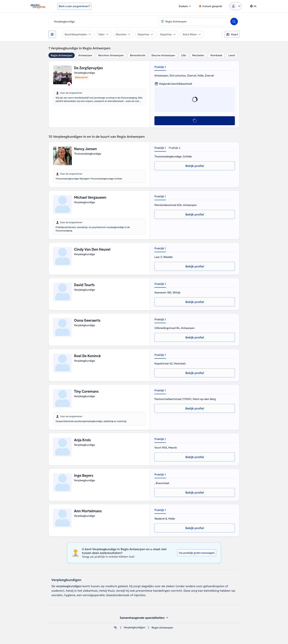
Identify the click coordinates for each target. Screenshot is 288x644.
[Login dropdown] (236, 6)
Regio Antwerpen (62, 55)
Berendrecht (138, 55)
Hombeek (216, 55)
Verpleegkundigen (134, 628)
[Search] (234, 21)
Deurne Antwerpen (163, 55)
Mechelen (198, 55)
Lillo (184, 55)
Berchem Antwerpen (111, 55)
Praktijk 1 (160, 67)
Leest (232, 55)
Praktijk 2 (175, 148)
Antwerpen (85, 55)
